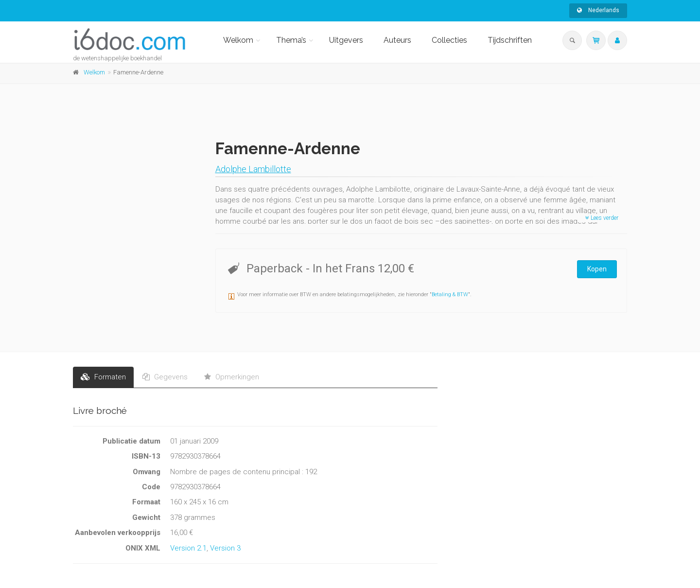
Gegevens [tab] (165, 377)
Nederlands (598, 10)
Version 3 (225, 548)
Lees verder (602, 218)
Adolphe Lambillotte (253, 169)
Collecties (449, 40)
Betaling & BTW (450, 294)
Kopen (597, 269)
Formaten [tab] (103, 377)
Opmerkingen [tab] (232, 377)
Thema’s (291, 40)
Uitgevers (346, 40)
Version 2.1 (188, 548)
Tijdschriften (510, 40)
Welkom (238, 40)
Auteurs (397, 40)
